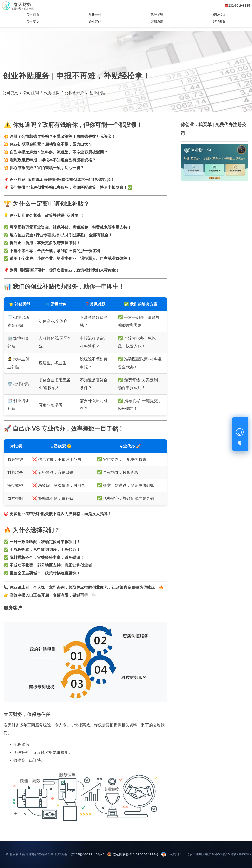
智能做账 (219, 21)
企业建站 (95, 21)
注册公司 (95, 15)
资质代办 (219, 15)
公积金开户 (74, 93)
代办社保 (52, 93)
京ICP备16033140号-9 (88, 854)
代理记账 (157, 15)
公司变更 (33, 21)
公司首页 (33, 15)
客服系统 (157, 21)
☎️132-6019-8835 (237, 6)
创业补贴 (97, 93)
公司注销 (31, 93)
